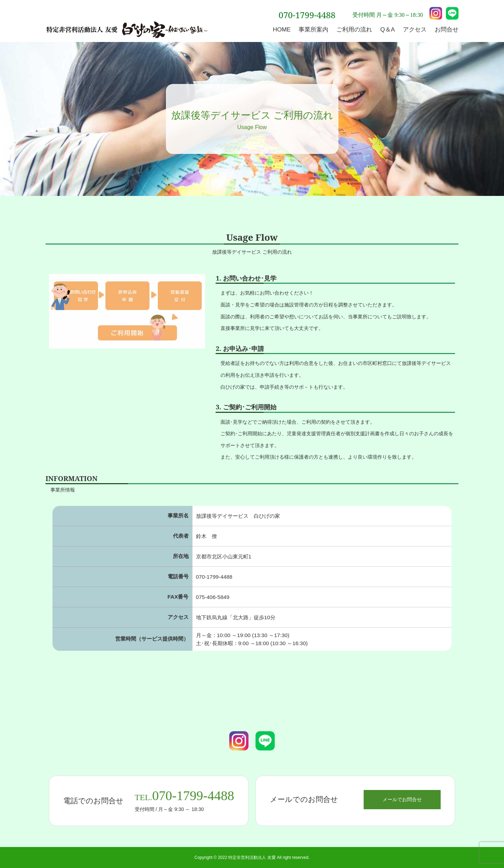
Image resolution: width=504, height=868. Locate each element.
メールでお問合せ (402, 799)
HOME (282, 30)
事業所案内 (313, 30)
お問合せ (447, 30)
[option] (127, 311)
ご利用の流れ (354, 30)
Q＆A (387, 30)
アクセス (415, 30)
